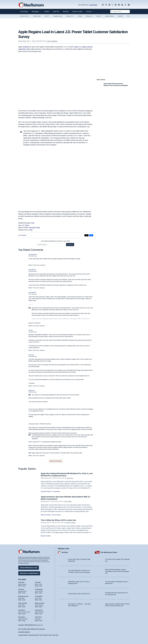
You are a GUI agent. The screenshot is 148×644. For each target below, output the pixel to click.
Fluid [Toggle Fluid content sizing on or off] (41, 635)
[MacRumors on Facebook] (109, 5)
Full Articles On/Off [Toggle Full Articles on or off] (33, 635)
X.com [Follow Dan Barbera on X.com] (24, 614)
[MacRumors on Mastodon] (116, 5)
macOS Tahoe (109, 16)
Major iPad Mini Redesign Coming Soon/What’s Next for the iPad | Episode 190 (117, 571)
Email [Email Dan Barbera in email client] (20, 614)
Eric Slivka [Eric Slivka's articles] (38, 582)
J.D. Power (25, 225)
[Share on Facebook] (91, 235)
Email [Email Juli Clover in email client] (20, 593)
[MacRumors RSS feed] (125, 5)
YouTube (65, 552)
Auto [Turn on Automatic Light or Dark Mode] (50, 635)
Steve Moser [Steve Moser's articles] (22, 617)
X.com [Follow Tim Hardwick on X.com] (40, 600)
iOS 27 (47, 16)
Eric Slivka (68, 501)
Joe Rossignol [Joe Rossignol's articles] (39, 589)
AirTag (79, 16)
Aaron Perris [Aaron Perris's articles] (38, 617)
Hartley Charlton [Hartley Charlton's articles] (23, 603)
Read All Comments (56, 461)
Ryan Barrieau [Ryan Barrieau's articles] (39, 610)
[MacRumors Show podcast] (103, 5)
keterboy (31, 355)
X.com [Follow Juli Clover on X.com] (24, 593)
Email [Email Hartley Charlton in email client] (20, 607)
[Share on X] (86, 235)
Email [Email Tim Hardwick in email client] (36, 600)
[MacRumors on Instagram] (106, 5)
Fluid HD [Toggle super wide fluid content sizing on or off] (45, 635)
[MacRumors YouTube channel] (119, 5)
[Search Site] (120, 11)
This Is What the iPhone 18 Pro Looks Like (58, 520)
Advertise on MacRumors (29, 573)
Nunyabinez (32, 270)
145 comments (56, 515)
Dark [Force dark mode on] (57, 635)
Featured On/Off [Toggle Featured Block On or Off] (23, 635)
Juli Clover (70, 478)
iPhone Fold (37, 16)
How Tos (56, 11)
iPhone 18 (89, 16)
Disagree (43, 265)
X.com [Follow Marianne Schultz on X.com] (40, 607)
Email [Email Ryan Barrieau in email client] (36, 614)
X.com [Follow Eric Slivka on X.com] (40, 586)
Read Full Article (46, 491)
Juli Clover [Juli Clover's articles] (21, 589)
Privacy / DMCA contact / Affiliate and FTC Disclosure (32, 629)
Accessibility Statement (24, 632)
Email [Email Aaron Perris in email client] (36, 620)
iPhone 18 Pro (24, 16)
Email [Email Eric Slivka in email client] (36, 586)
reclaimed (26, 47)
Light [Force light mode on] (53, 635)
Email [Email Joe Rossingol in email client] (36, 593)
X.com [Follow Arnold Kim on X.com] (24, 586)
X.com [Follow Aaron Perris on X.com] (40, 620)
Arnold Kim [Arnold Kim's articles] (21, 582)
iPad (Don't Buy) (34, 227)
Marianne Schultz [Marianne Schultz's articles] (40, 603)
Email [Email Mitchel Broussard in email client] (20, 600)
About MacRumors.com (29, 568)
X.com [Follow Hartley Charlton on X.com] (24, 607)
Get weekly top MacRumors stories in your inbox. (56, 241)
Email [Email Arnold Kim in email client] (20, 586)
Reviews (66, 11)
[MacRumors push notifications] (122, 5)
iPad (33, 223)
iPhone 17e (70, 16)
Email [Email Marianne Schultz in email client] (36, 607)
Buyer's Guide (77, 11)
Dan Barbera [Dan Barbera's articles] (22, 610)
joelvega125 (32, 292)
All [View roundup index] (128, 16)
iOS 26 (99, 16)
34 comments (22, 235)
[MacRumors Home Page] (31, 5)
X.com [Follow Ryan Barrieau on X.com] (40, 614)
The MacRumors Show (109, 552)
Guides (47, 11)
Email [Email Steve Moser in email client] (20, 620)
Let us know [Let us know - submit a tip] (93, 5)
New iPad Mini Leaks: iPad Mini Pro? (79, 594)
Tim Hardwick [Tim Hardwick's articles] (39, 596)
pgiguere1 (32, 390)
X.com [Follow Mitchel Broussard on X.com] (24, 600)
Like (38, 265)
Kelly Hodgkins (52, 41)
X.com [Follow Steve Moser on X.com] (24, 620)
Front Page (24, 11)
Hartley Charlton (71, 523)
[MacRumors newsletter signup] (129, 5)
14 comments (56, 491)
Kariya (31, 330)
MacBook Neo (58, 16)
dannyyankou (33, 254)
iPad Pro (121, 16)
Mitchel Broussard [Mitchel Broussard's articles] (23, 596)
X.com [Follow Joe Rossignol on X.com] (40, 593)
